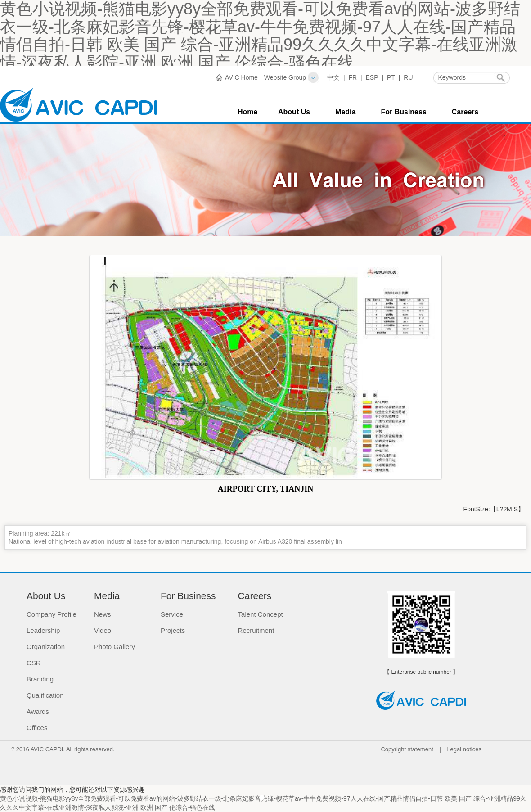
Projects (173, 630)
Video (103, 630)
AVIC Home (241, 77)
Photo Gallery (115, 647)
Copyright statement (407, 749)
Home (247, 112)
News (103, 614)
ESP (372, 77)
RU (408, 77)
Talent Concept (261, 614)
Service (172, 614)
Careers (465, 112)
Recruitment (256, 630)
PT (391, 77)
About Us (294, 112)
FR (353, 77)
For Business (403, 112)
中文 (333, 77)
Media (345, 112)
